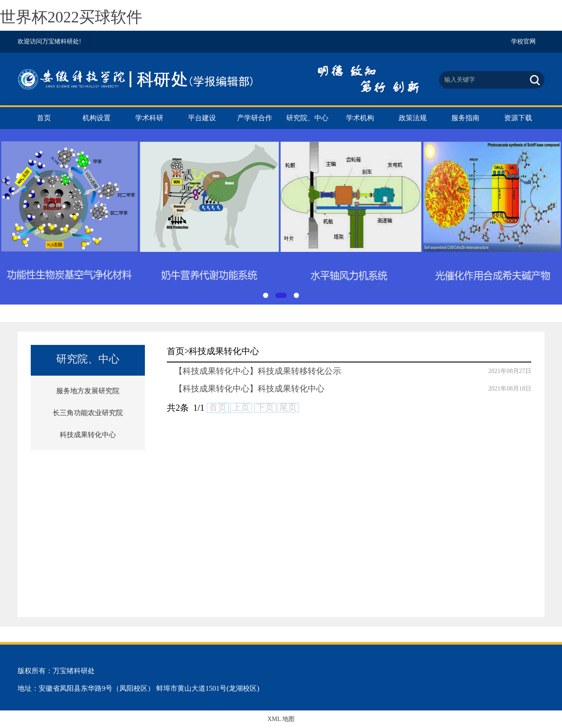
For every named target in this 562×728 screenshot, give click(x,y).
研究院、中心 (307, 118)
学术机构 (360, 118)
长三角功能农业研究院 (88, 413)
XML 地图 (281, 719)
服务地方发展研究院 (88, 391)
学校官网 (523, 41)
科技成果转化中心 (88, 435)
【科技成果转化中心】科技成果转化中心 (249, 389)
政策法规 (413, 118)
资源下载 (518, 118)
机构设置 (97, 118)
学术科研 (149, 118)
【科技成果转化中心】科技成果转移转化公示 (258, 371)
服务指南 (465, 118)
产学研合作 (255, 118)
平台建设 (202, 118)
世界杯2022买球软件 (71, 17)
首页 (44, 118)
